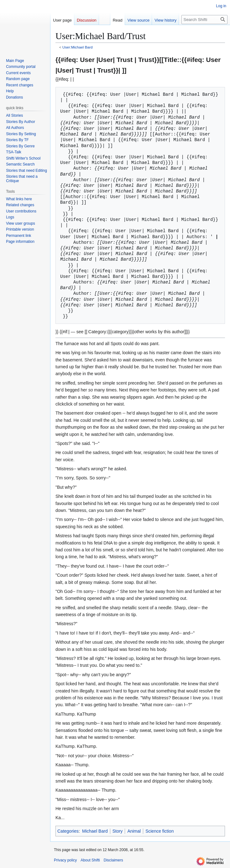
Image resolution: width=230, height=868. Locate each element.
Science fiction (159, 831)
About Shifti (90, 860)
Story (118, 831)
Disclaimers (113, 860)
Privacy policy (65, 860)
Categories (68, 831)
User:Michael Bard (78, 47)
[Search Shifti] (204, 20)
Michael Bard (95, 831)
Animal (134, 831)
